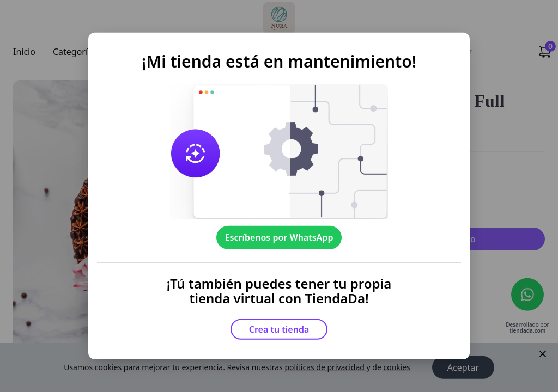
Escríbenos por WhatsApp (279, 237)
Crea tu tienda (279, 329)
